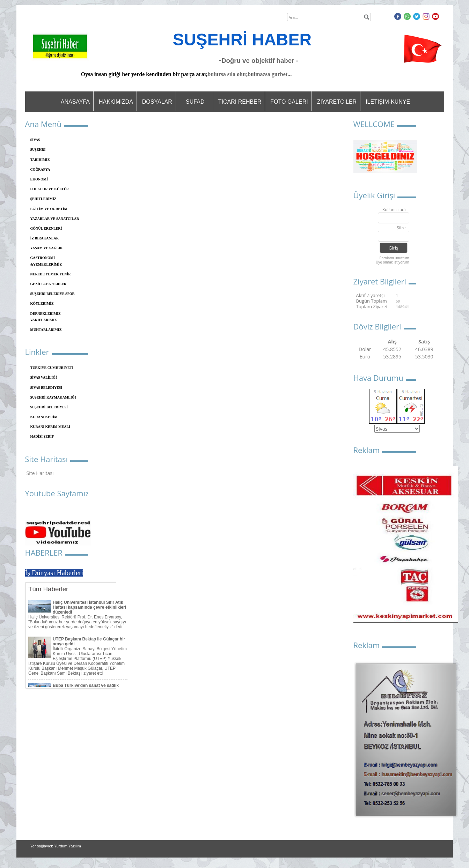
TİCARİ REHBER (240, 102)
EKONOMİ (39, 179)
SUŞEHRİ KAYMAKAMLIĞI (53, 397)
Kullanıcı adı (394, 210)
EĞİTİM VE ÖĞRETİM (49, 209)
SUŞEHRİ (38, 150)
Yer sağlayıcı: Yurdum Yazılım (56, 846)
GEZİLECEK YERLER (49, 284)
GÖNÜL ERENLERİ (46, 228)
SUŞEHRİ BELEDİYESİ (49, 407)
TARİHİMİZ (40, 160)
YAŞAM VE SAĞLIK (47, 248)
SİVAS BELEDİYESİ (46, 388)
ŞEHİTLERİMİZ (43, 199)
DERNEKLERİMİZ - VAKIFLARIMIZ (47, 317)
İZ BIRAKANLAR (45, 238)
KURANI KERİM (44, 417)
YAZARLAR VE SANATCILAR (55, 219)
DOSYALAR (157, 102)
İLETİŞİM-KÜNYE (388, 102)
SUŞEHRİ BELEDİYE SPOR (53, 294)
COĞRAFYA (40, 169)
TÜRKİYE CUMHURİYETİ (52, 368)
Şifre (401, 228)
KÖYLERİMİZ (42, 303)
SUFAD (195, 102)
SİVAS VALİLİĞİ (44, 377)
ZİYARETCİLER (337, 102)
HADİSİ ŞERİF (42, 436)
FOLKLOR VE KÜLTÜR (50, 189)
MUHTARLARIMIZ (46, 330)
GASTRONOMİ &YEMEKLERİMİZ (46, 261)
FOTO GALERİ (289, 102)
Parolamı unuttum (394, 258)
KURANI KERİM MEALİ (50, 427)
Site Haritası (40, 473)
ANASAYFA (75, 102)
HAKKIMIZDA (116, 102)
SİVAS (35, 140)
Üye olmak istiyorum (393, 262)
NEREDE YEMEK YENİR (51, 274)
